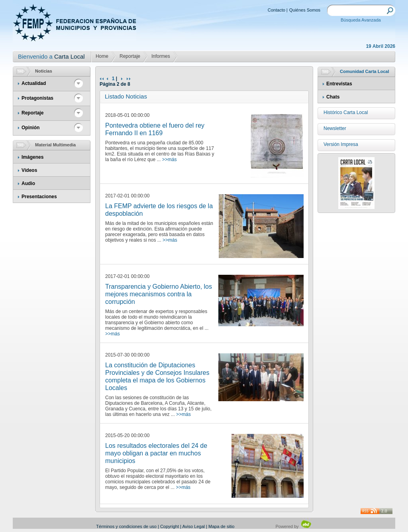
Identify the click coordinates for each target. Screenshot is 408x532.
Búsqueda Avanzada (361, 20)
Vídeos (29, 170)
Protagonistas (37, 98)
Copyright (170, 526)
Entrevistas (339, 84)
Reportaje (130, 56)
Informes (161, 56)
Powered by (294, 526)
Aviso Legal (193, 526)
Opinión (30, 128)
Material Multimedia (55, 145)
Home (102, 56)
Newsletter (335, 128)
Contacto (277, 10)
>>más (170, 160)
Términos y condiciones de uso (126, 526)
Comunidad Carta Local (364, 71)
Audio (28, 183)
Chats (333, 97)
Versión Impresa (341, 144)
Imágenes (32, 157)
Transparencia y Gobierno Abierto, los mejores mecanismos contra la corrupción (159, 294)
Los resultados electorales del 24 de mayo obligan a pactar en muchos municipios (156, 453)
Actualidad (34, 83)
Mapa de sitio (221, 526)
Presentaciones (39, 197)
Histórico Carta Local (346, 112)
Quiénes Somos (305, 10)
